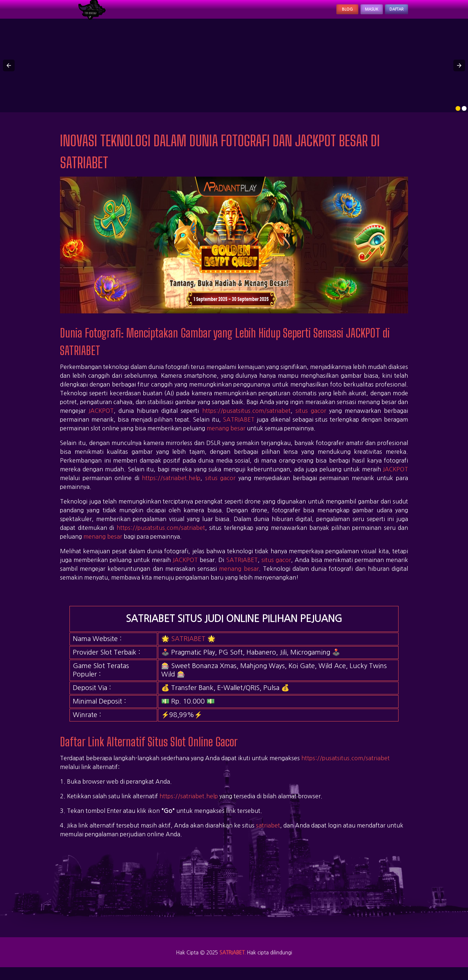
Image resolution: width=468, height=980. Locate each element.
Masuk (354, 13)
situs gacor (311, 418)
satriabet (268, 833)
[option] (458, 116)
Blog (320, 13)
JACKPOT (101, 418)
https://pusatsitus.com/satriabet (246, 418)
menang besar (226, 436)
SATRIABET (239, 427)
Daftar (390, 13)
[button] (9, 73)
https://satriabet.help (171, 486)
